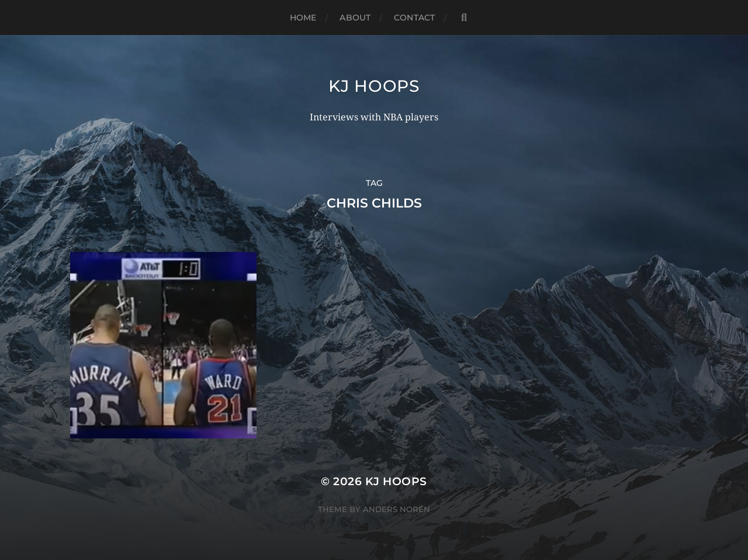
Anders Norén (396, 509)
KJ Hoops (374, 86)
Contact (414, 18)
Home (303, 18)
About (355, 18)
